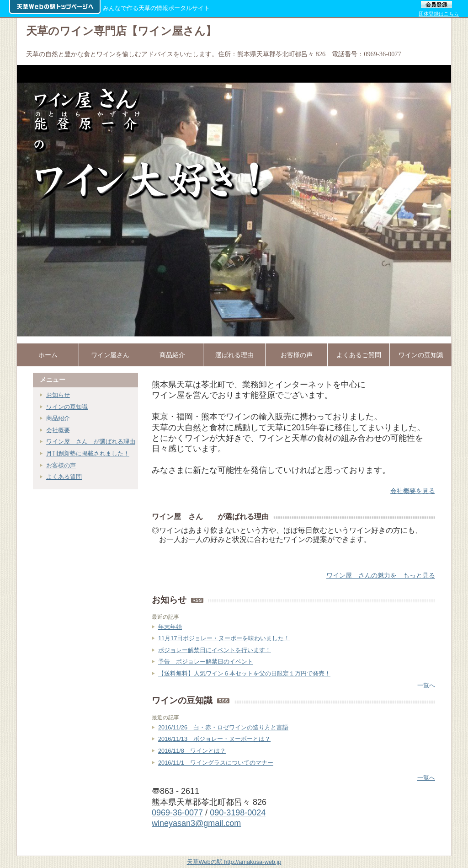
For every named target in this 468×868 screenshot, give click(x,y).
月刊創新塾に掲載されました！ (88, 453)
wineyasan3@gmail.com (196, 823)
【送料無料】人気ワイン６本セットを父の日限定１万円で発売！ (244, 673)
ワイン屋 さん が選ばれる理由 (91, 442)
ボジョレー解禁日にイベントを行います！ (215, 650)
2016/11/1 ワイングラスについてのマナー (216, 763)
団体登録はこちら (439, 14)
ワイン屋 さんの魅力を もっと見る (381, 575)
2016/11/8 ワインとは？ (192, 751)
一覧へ (426, 685)
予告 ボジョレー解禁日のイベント (206, 662)
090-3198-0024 (238, 813)
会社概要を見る (413, 491)
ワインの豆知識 (67, 407)
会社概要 (58, 430)
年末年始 (170, 627)
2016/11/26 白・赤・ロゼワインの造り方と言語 (223, 727)
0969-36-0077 (177, 813)
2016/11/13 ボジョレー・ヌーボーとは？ (214, 739)
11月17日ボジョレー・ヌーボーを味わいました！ (224, 638)
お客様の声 (61, 465)
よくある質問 (64, 477)
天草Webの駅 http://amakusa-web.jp (234, 862)
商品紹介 (58, 418)
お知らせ (58, 395)
